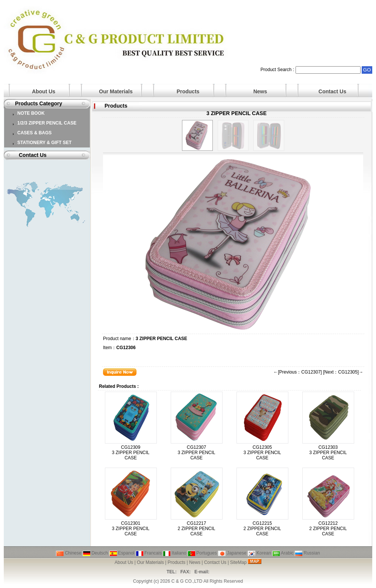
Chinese (69, 553)
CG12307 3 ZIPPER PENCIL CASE (196, 453)
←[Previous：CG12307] (298, 372)
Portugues (202, 553)
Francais (149, 553)
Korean (259, 553)
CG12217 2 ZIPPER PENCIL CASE (196, 529)
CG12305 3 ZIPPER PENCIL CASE (262, 453)
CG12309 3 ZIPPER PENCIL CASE (130, 453)
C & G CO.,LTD (187, 581)
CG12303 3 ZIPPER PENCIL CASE (328, 453)
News (260, 91)
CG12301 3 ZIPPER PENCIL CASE (130, 529)
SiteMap (238, 562)
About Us (44, 91)
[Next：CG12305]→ (343, 372)
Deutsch (95, 553)
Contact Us (332, 91)
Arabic (283, 553)
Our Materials (116, 91)
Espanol (122, 553)
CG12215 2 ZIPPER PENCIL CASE (262, 529)
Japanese (232, 553)
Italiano (174, 553)
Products (188, 91)
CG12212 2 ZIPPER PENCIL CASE (328, 529)
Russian (307, 553)
